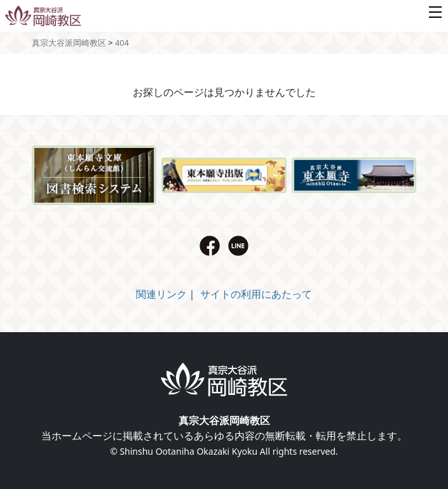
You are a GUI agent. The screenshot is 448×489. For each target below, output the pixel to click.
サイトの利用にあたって (256, 294)
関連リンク (161, 294)
